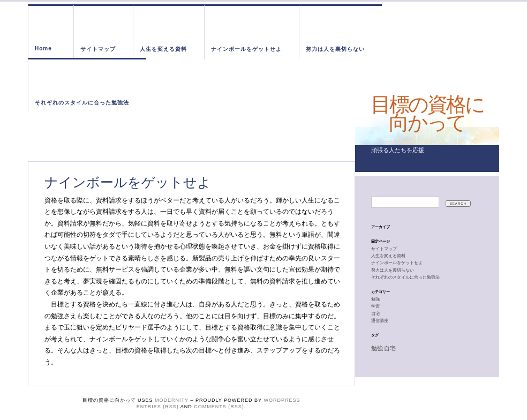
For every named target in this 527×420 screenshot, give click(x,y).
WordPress (282, 400)
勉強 (375, 299)
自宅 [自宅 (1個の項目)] (390, 348)
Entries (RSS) (158, 407)
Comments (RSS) (219, 407)
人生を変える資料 (163, 49)
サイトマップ (98, 49)
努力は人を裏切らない (335, 49)
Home (43, 48)
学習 (375, 306)
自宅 (375, 314)
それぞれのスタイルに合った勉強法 (82, 103)
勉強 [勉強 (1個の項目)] (377, 348)
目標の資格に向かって (427, 114)
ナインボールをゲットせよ (246, 49)
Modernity (172, 400)
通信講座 (380, 321)
